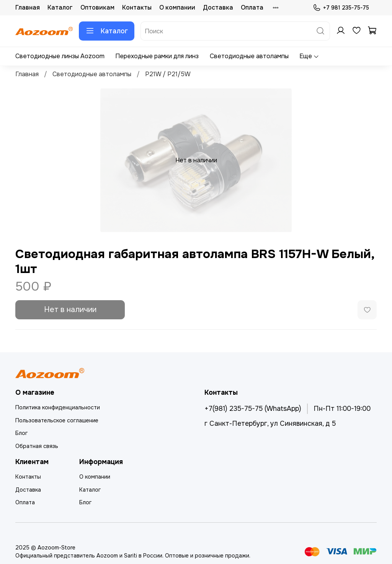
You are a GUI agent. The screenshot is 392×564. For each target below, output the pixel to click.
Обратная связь (37, 446)
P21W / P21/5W (168, 74)
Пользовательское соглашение (57, 420)
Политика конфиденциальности (58, 407)
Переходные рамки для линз (157, 56)
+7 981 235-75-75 (341, 8)
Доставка (218, 7)
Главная (28, 7)
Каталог (60, 7)
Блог (21, 433)
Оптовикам (97, 7)
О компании (177, 7)
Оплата (252, 7)
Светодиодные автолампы (249, 56)
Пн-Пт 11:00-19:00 (342, 409)
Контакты (137, 7)
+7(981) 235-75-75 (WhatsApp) (253, 409)
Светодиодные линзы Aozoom (60, 56)
